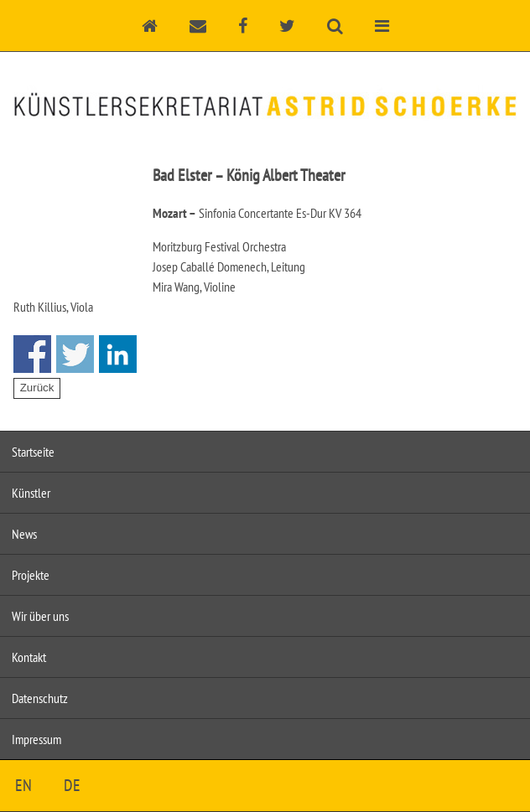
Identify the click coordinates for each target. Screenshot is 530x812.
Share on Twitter (75, 354)
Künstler (31, 493)
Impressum (36, 739)
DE (72, 785)
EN (23, 785)
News (24, 534)
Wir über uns (40, 616)
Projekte (31, 575)
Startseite (33, 452)
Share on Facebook (32, 354)
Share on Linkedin (118, 354)
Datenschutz (40, 698)
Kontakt (29, 657)
